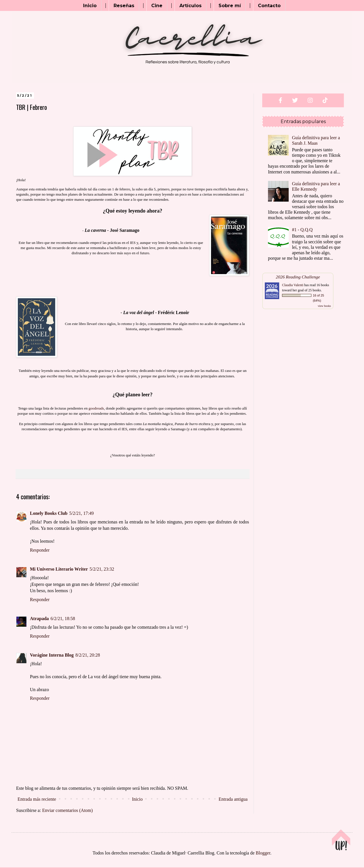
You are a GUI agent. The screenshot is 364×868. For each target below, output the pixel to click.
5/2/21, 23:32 (102, 569)
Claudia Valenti (293, 285)
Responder (40, 550)
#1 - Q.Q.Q (302, 230)
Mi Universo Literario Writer (59, 569)
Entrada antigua (233, 799)
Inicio (90, 6)
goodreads (96, 408)
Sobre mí (230, 6)
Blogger (263, 853)
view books (324, 306)
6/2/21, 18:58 (63, 619)
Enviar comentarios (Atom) (68, 810)
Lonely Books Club (49, 513)
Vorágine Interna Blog (52, 655)
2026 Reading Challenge (298, 277)
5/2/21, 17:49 (82, 513)
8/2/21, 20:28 (88, 655)
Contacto (269, 6)
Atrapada (39, 619)
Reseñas (124, 6)
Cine (157, 6)
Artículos (190, 6)
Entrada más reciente (37, 799)
